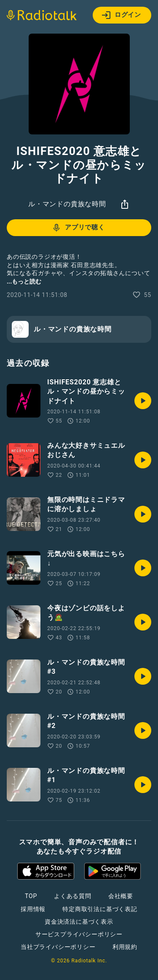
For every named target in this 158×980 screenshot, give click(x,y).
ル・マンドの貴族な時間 (67, 204)
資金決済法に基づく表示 (79, 922)
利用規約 (125, 947)
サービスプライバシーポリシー (79, 934)
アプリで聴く (78, 228)
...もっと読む (24, 281)
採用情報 (33, 909)
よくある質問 (73, 896)
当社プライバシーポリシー (58, 947)
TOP (31, 896)
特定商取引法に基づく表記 (100, 909)
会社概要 (121, 896)
